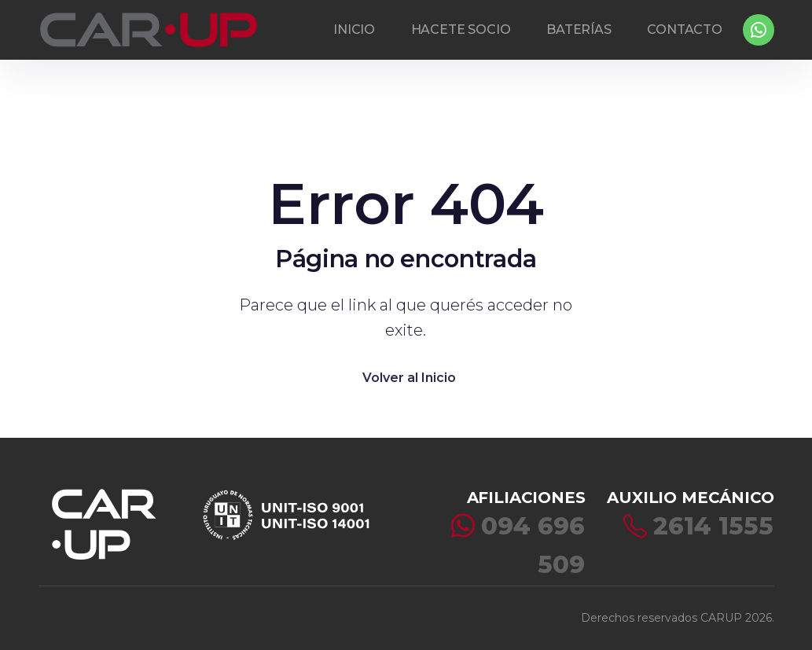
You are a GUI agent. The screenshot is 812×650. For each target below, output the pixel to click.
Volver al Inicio (409, 378)
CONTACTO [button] (685, 29)
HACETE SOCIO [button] (461, 29)
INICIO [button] (354, 29)
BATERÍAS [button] (579, 29)
